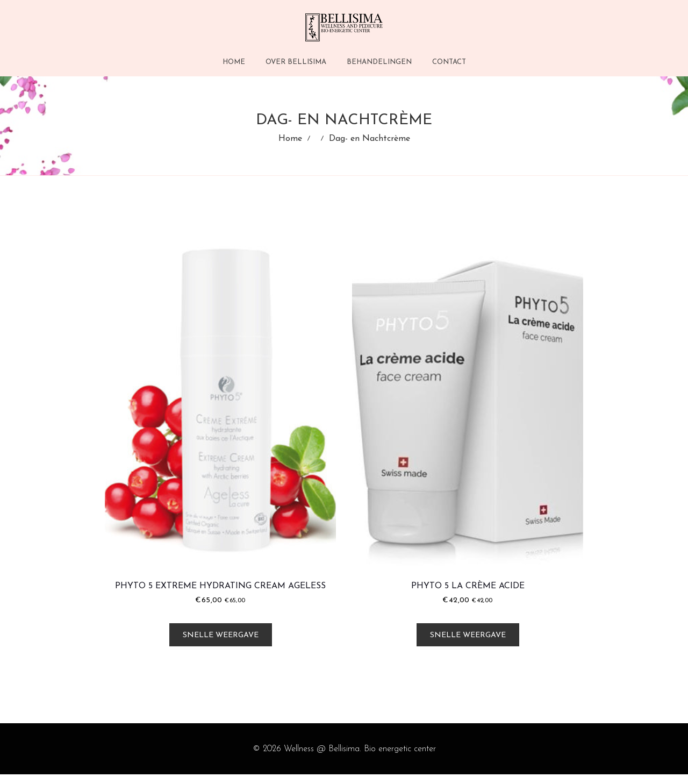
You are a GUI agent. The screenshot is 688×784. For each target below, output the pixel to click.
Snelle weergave (221, 646)
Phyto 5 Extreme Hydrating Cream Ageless (220, 596)
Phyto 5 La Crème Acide (468, 596)
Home (290, 144)
